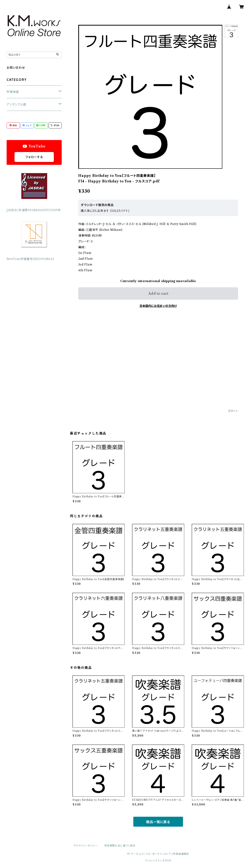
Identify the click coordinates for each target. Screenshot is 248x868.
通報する (233, 411)
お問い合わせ (16, 68)
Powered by (158, 860)
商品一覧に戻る (158, 822)
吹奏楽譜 (13, 92)
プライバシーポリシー (85, 846)
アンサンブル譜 (16, 104)
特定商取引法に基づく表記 (120, 846)
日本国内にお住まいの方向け (158, 306)
